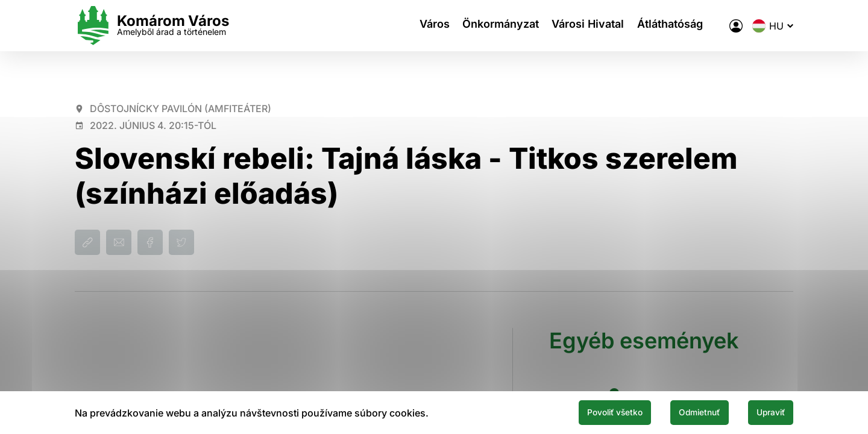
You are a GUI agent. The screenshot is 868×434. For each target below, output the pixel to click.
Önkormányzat (499, 26)
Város (427, 26)
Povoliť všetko (580, 412)
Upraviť (764, 412)
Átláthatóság (678, 26)
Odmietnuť (680, 412)
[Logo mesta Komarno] (152, 26)
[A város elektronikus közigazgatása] (736, 26)
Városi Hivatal (591, 26)
